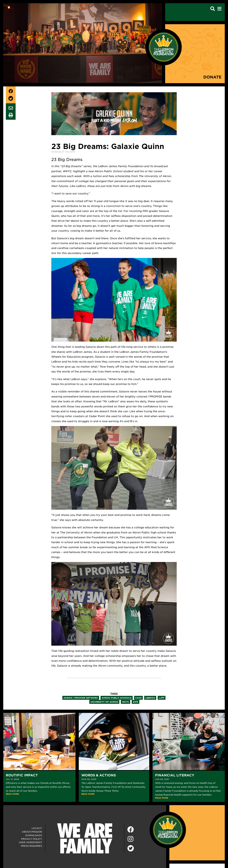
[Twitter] (131, 848)
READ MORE (12, 794)
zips (136, 702)
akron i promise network (81, 698)
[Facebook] (131, 830)
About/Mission (32, 832)
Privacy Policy (32, 839)
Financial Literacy (175, 775)
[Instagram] (131, 839)
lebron (150, 698)
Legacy (37, 828)
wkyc (126, 702)
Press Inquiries (32, 846)
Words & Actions (99, 775)
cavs (138, 698)
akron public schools (117, 698)
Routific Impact (22, 775)
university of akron (104, 702)
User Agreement (30, 842)
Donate (212, 77)
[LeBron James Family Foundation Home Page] (168, 829)
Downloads (34, 835)
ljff (162, 698)
